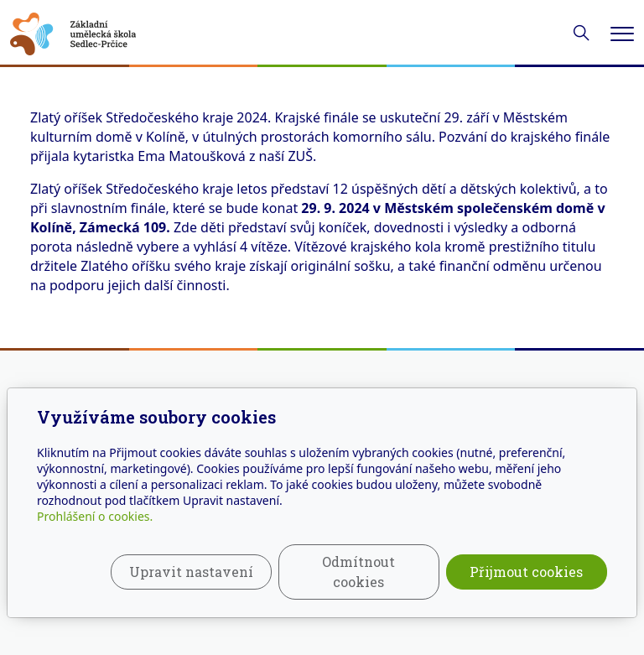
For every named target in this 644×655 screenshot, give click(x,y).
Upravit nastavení (191, 572)
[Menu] (622, 34)
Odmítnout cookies (358, 572)
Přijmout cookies (526, 572)
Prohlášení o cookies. (95, 516)
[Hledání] (582, 33)
